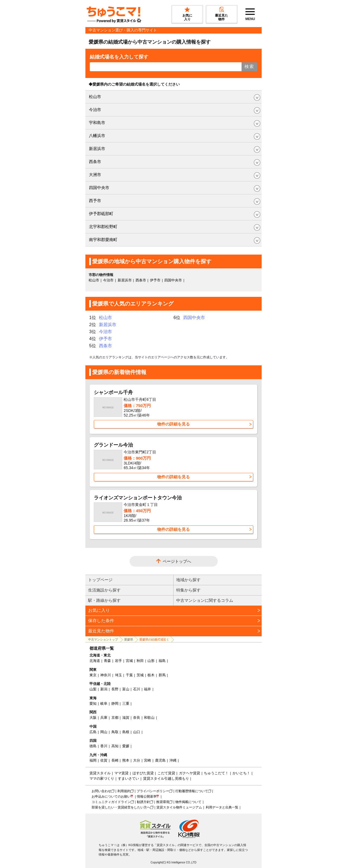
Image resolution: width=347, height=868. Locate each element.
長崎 (115, 760)
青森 (107, 661)
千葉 (129, 675)
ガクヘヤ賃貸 (189, 773)
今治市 (95, 110)
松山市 (95, 97)
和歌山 (149, 718)
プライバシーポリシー (153, 791)
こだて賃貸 (166, 773)
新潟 (104, 689)
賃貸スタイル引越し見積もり (166, 778)
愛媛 (126, 746)
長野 (115, 689)
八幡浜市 (97, 136)
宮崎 (147, 760)
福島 (162, 661)
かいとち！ (241, 773)
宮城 (129, 661)
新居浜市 (97, 149)
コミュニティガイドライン (111, 802)
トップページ (100, 580)
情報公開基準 (147, 797)
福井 (147, 689)
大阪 (93, 718)
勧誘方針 (143, 802)
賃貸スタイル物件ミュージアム (179, 807)
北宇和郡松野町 (103, 227)
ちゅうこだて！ (216, 773)
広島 (93, 732)
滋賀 (126, 718)
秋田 (140, 661)
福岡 (93, 760)
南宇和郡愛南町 (103, 240)
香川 (104, 746)
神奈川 (106, 675)
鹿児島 (160, 760)
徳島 (93, 746)
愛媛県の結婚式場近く (154, 639)
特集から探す (188, 590)
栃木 (151, 675)
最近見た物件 (101, 631)
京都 (115, 718)
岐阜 (104, 703)
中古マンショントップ (103, 639)
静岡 (115, 703)
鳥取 (115, 732)
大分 (137, 760)
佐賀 (104, 760)
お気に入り (99, 610)
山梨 (93, 689)
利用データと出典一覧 (222, 807)
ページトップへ (177, 561)
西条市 (95, 162)
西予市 (95, 201)
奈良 (137, 718)
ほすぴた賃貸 (143, 773)
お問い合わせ (101, 791)
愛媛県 (129, 639)
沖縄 (173, 760)
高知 (115, 746)
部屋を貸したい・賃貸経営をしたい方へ (121, 807)
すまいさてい (128, 778)
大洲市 (95, 175)
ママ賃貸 (121, 773)
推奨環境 (163, 802)
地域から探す (188, 580)
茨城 (140, 675)
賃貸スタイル (100, 773)
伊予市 (155, 280)
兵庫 (104, 718)
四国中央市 (99, 188)
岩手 (118, 661)
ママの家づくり (102, 778)
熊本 (126, 760)
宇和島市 (97, 123)
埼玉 (118, 675)
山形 (151, 661)
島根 (126, 732)
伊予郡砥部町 (101, 214)
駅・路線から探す (104, 600)
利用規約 (124, 791)
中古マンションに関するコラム (205, 600)
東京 (93, 675)
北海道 (95, 661)
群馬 (162, 675)
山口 (137, 732)
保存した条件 (101, 621)
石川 (137, 689)
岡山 (104, 732)
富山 (126, 689)
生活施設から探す (104, 590)
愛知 (93, 703)
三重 (126, 703)
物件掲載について (188, 802)
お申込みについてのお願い (111, 797)
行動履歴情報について (192, 791)
